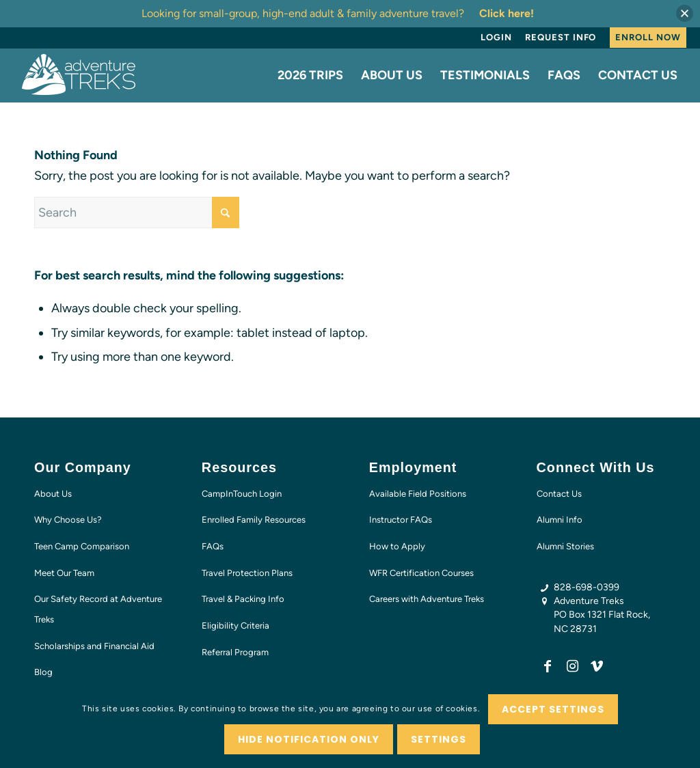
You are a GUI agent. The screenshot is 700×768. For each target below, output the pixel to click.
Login (496, 37)
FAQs (213, 546)
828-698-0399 (587, 587)
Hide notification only (309, 739)
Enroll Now (648, 37)
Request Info (561, 37)
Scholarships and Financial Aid (94, 646)
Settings (439, 739)
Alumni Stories (565, 546)
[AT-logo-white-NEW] (79, 75)
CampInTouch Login (242, 494)
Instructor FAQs (401, 520)
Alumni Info (560, 520)
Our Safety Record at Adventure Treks (98, 609)
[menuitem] (496, 38)
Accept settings (553, 709)
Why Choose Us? (68, 520)
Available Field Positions (418, 494)
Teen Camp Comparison (82, 546)
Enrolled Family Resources (254, 520)
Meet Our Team (64, 573)
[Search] (137, 212)
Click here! (507, 13)
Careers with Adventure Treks (427, 599)
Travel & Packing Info (243, 599)
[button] (685, 13)
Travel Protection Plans (247, 573)
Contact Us (559, 494)
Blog (43, 672)
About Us (53, 494)
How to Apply (397, 546)
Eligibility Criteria (235, 626)
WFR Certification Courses (421, 573)
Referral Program (235, 652)
